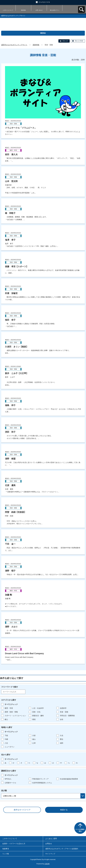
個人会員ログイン (55, 10)
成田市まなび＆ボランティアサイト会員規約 (62, 849)
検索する (64, 810)
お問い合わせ (39, 10)
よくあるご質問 (51, 839)
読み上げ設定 (79, 41)
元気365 (47, 864)
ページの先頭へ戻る (80, 830)
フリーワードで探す (10, 687)
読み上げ (65, 41)
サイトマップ (50, 854)
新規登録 (23, 10)
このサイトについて (8, 10)
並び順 (4, 791)
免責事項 (6, 849)
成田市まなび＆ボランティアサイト (14, 45)
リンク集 (6, 854)
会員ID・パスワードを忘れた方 (14, 844)
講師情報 (36, 45)
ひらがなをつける (44, 2)
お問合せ (49, 844)
